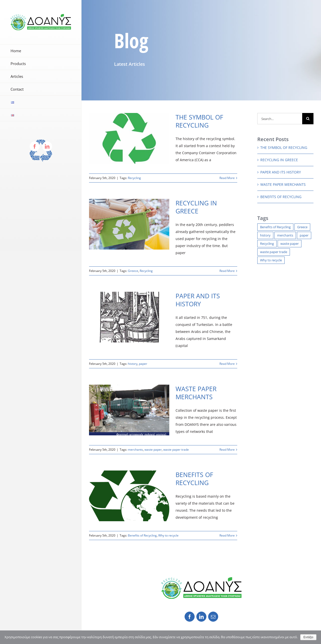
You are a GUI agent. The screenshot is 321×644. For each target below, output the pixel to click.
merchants (135, 450)
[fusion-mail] (213, 617)
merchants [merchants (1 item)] (285, 235)
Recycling (134, 178)
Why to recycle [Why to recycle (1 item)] (271, 260)
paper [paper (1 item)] (304, 235)
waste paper (153, 450)
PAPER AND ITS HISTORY (198, 300)
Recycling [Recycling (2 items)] (267, 244)
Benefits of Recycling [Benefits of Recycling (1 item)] (275, 227)
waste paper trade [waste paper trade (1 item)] (274, 252)
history (133, 364)
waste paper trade (176, 450)
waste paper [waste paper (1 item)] (290, 244)
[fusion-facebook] (190, 617)
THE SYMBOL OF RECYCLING (199, 121)
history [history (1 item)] (265, 235)
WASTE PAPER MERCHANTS (196, 393)
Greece (133, 271)
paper (143, 364)
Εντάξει (308, 637)
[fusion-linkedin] (201, 617)
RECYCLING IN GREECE (196, 207)
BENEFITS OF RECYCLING (194, 479)
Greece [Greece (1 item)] (302, 227)
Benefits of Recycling (142, 535)
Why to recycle (168, 535)
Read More (227, 178)
